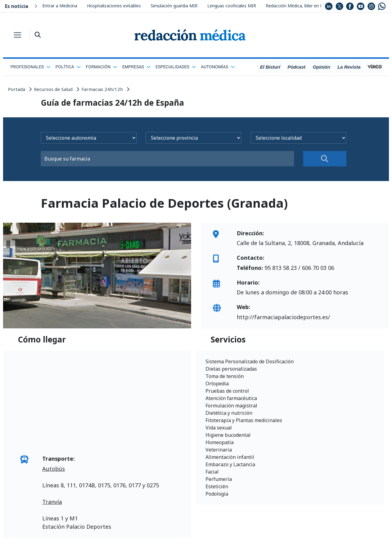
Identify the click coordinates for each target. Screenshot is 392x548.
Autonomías (218, 67)
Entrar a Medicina (60, 6)
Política (68, 67)
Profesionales (30, 67)
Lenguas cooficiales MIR (232, 6)
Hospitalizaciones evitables (114, 6)
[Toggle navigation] (17, 35)
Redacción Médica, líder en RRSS (298, 6)
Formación (102, 67)
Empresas (136, 67)
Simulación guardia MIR (174, 6)
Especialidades (176, 67)
